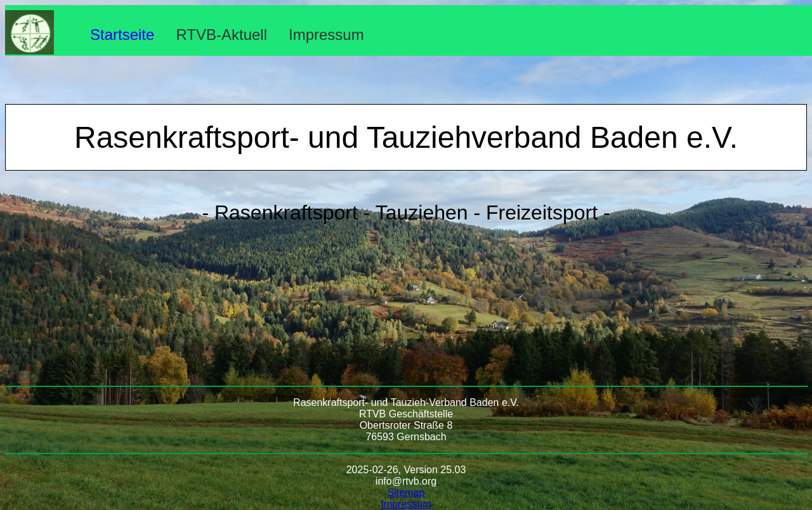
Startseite (122, 35)
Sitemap (406, 493)
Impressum (326, 35)
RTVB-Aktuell (221, 35)
